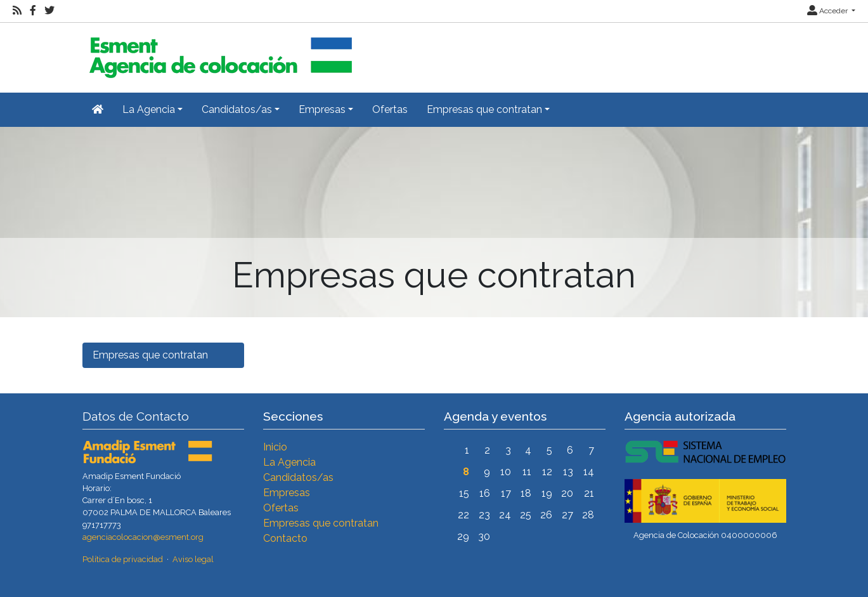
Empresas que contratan (150, 355)
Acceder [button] (828, 11)
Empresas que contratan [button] (484, 109)
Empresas (287, 493)
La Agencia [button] (149, 109)
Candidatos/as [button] (237, 109)
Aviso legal (193, 559)
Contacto (285, 538)
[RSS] (17, 11)
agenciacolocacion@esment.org (143, 537)
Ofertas (390, 109)
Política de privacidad (123, 559)
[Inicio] (219, 52)
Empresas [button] (322, 109)
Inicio (275, 447)
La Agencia (289, 462)
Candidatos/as (298, 477)
